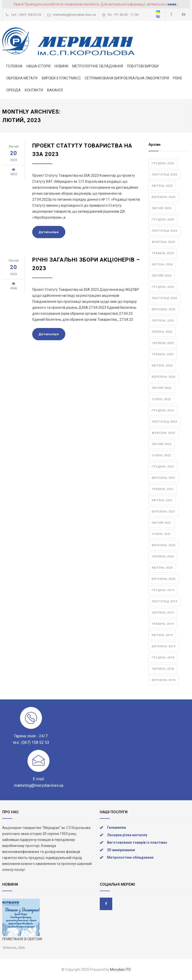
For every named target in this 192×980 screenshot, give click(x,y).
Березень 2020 (164, 579)
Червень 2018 (163, 669)
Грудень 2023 (163, 287)
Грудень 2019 (163, 590)
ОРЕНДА (13, 90)
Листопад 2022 (164, 422)
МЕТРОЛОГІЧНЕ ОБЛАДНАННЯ (98, 66)
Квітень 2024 (162, 264)
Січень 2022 (161, 455)
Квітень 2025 (162, 186)
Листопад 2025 (164, 175)
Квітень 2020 (162, 568)
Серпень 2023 (163, 321)
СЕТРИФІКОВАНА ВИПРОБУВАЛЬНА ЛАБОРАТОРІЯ (127, 78)
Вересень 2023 (164, 309)
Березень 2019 (164, 646)
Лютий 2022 (162, 444)
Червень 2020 (163, 557)
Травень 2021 (163, 489)
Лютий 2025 (162, 208)
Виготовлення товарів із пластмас (137, 842)
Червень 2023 (163, 343)
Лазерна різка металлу (127, 835)
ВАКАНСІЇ (55, 90)
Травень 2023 (163, 354)
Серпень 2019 (163, 613)
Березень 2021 (164, 512)
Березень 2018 (164, 680)
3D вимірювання (121, 850)
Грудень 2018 (163, 658)
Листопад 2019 (164, 601)
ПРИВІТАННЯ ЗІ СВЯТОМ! (22, 939)
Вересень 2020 (164, 545)
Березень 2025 (164, 197)
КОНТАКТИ (34, 90)
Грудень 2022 (163, 410)
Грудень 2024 (163, 220)
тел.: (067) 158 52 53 (26, 15)
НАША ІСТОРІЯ (38, 66)
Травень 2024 (163, 253)
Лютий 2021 (162, 523)
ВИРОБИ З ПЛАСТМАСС (61, 78)
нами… (173, 4)
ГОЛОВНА (14, 66)
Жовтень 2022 (163, 433)
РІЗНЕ (178, 78)
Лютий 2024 (162, 276)
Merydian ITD (120, 970)
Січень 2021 (161, 534)
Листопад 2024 (164, 231)
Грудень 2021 (163, 467)
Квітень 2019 (162, 635)
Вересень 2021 (164, 478)
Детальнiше (49, 232)
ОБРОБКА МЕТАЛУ (22, 78)
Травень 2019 (163, 624)
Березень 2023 (164, 377)
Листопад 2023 (164, 298)
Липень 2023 (162, 332)
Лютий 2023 (162, 388)
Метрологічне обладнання (130, 857)
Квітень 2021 (162, 500)
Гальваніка (116, 827)
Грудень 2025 (163, 163)
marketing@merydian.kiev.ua (74, 15)
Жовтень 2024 (163, 242)
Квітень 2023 (162, 366)
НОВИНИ (61, 66)
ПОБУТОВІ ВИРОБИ (143, 66)
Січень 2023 (161, 399)
